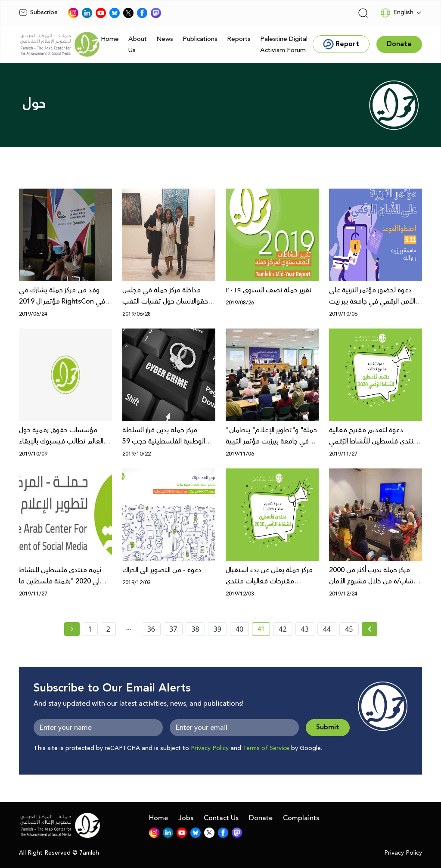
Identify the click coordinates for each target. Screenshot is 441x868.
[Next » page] (370, 629)
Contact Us (221, 818)
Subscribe (38, 12)
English (397, 13)
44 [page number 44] (327, 629)
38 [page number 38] (195, 629)
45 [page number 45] (349, 629)
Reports (239, 39)
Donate (261, 818)
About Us (138, 45)
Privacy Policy (210, 748)
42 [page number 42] (283, 629)
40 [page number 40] (239, 629)
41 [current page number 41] (264, 630)
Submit (328, 727)
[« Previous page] (72, 629)
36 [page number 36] (151, 629)
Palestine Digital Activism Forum (284, 45)
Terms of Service (266, 748)
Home (110, 39)
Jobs (186, 818)
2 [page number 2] (108, 629)
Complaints (301, 818)
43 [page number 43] (305, 629)
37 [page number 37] (173, 629)
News (165, 39)
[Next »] (370, 629)
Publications (200, 39)
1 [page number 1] (90, 629)
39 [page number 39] (217, 629)
